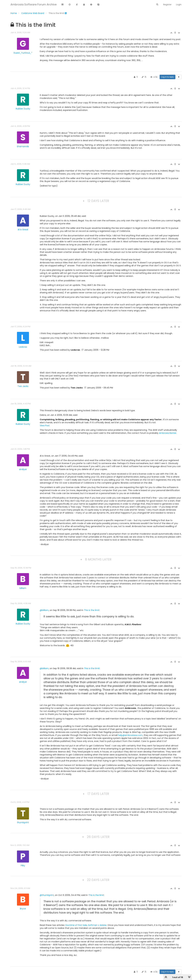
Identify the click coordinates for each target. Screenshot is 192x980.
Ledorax (23, 347)
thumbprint (23, 822)
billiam (23, 588)
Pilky (23, 866)
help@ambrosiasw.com (130, 735)
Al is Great (23, 230)
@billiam (44, 610)
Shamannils (23, 146)
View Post (45, 425)
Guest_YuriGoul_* (23, 53)
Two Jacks (23, 386)
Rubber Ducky (23, 109)
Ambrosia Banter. (168, 433)
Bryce (23, 909)
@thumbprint (47, 895)
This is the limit (92, 610)
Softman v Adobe (97, 925)
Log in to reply (167, 77)
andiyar (23, 469)
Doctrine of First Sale (76, 925)
